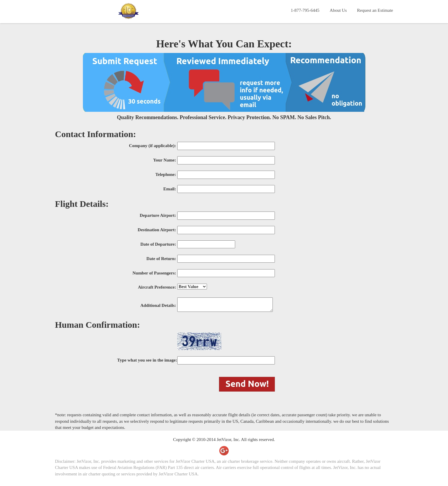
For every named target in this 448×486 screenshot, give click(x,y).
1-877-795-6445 (305, 10)
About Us (338, 10)
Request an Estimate (375, 10)
